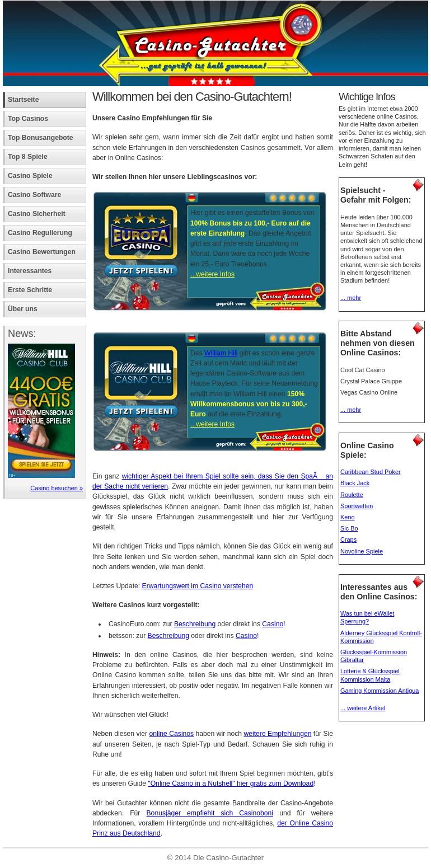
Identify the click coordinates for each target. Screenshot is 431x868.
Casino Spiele (30, 176)
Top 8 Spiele (28, 157)
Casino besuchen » (57, 488)
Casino (273, 624)
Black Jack (355, 483)
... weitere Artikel (363, 708)
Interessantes (30, 271)
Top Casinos (28, 119)
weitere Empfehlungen (277, 734)
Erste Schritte (30, 290)
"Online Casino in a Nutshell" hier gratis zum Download (231, 783)
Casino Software (34, 195)
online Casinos (171, 734)
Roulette (352, 495)
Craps (348, 539)
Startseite (23, 100)
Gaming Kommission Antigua (380, 691)
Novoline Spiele (362, 551)
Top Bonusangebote (41, 138)
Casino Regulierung (40, 233)
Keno (348, 517)
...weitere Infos (212, 274)
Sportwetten (357, 506)
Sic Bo (349, 528)
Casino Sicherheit (37, 214)
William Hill (221, 353)
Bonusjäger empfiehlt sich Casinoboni (210, 813)
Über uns (23, 309)
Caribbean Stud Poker (371, 472)
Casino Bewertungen (42, 252)
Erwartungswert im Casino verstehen (198, 586)
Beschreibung (195, 624)
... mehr (351, 298)
